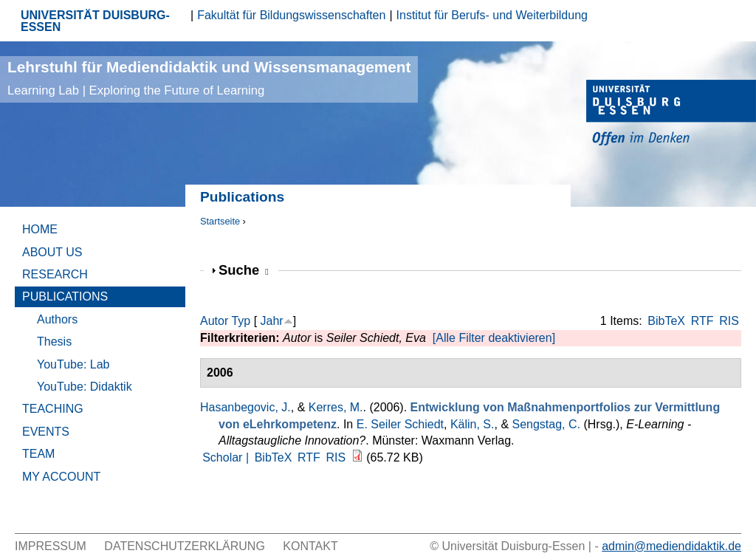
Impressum (51, 546)
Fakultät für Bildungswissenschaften (291, 15)
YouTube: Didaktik (85, 387)
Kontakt (310, 546)
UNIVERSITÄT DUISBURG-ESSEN (95, 21)
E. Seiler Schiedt (400, 424)
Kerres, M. (336, 407)
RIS (729, 321)
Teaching (53, 409)
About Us (52, 252)
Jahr (272, 321)
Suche (244, 270)
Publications (65, 296)
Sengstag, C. (547, 424)
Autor (214, 321)
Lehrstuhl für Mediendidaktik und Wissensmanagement (209, 78)
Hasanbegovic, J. (245, 407)
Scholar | (227, 457)
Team (38, 454)
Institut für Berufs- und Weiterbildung (492, 15)
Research (55, 274)
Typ (241, 321)
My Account (61, 477)
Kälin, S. (472, 424)
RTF (702, 321)
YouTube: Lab (73, 364)
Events (46, 432)
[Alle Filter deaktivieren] (494, 338)
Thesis (54, 342)
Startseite (220, 221)
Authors (57, 319)
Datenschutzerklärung (185, 546)
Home (40, 229)
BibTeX (666, 321)
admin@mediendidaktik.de (671, 546)
